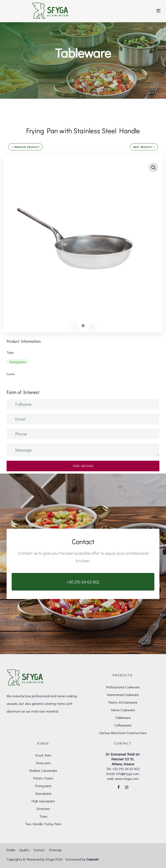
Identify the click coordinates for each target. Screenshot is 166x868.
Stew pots (43, 763)
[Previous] (75, 327)
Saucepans (43, 793)
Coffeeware (123, 725)
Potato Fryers (43, 778)
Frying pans (43, 786)
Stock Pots (43, 755)
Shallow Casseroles (43, 770)
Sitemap (55, 850)
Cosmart (92, 859)
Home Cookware (123, 710)
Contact (39, 850)
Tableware (123, 718)
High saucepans (43, 801)
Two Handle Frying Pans (43, 824)
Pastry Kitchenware (123, 702)
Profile (11, 850)
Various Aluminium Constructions (123, 733)
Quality (24, 850)
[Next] (91, 327)
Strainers (43, 809)
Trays (43, 816)
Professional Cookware (123, 687)
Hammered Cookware (123, 695)
